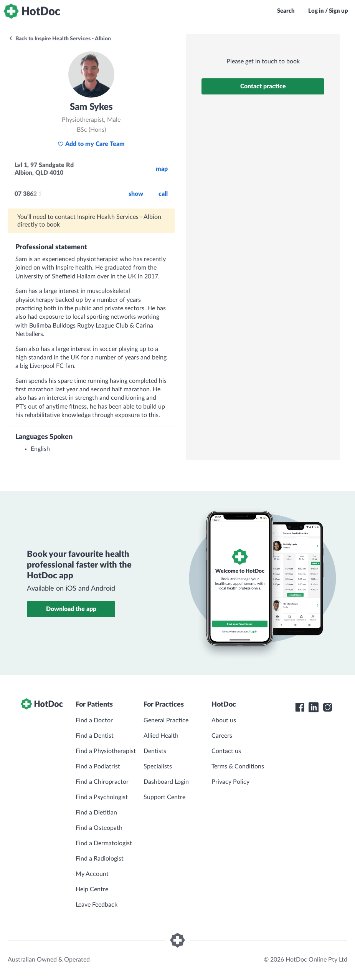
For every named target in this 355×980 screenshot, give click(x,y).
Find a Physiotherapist (106, 751)
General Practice (166, 720)
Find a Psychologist (102, 797)
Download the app (71, 609)
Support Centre (164, 797)
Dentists (155, 751)
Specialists (158, 766)
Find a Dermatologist (104, 843)
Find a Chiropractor (102, 782)
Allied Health (161, 736)
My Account (92, 874)
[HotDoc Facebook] (300, 707)
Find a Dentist (95, 736)
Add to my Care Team (91, 144)
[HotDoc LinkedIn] (314, 707)
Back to (60, 39)
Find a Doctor (94, 720)
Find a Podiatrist (98, 766)
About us (224, 720)
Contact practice (263, 86)
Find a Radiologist (100, 859)
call (163, 194)
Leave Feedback (97, 905)
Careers (222, 736)
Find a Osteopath (99, 828)
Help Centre (92, 889)
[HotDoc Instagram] (327, 707)
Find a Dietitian (96, 813)
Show (136, 194)
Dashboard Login (166, 782)
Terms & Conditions (238, 766)
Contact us (226, 751)
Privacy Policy (230, 782)
